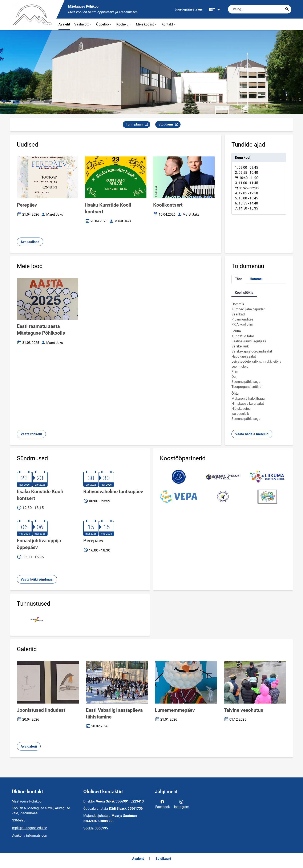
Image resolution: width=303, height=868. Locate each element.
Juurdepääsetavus (189, 9)
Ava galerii (29, 746)
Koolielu (124, 24)
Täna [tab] (239, 279)
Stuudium (169, 125)
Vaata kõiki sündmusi (37, 579)
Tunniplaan (138, 125)
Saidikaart (163, 859)
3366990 (19, 820)
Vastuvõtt (83, 24)
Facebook (163, 804)
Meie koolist (147, 24)
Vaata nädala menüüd (252, 434)
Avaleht (64, 24)
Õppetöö (104, 24)
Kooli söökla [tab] (244, 293)
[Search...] (287, 9)
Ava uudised (30, 242)
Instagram (182, 804)
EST (215, 10)
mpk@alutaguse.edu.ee (30, 828)
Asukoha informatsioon (30, 835)
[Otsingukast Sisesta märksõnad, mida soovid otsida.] (260, 9)
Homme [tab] (256, 279)
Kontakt (169, 24)
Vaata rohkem (31, 434)
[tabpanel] (259, 184)
